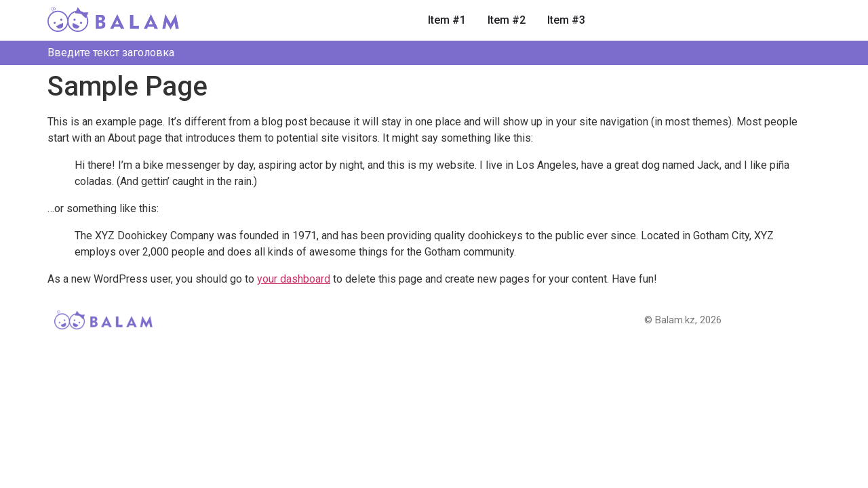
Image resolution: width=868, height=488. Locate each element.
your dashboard (294, 279)
